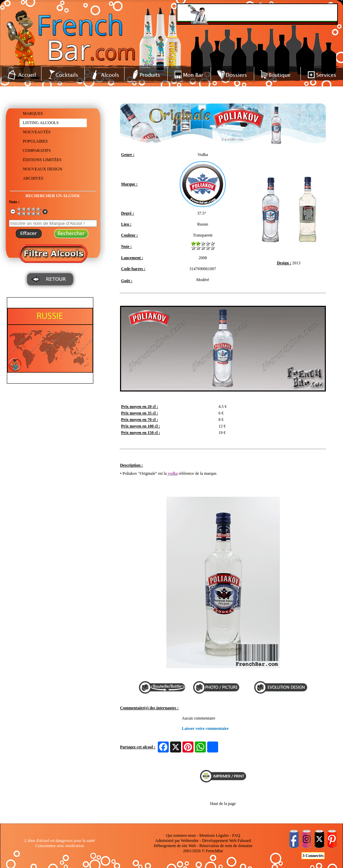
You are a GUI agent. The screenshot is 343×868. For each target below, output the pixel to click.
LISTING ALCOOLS (41, 123)
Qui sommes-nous (181, 835)
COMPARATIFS (37, 150)
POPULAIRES (36, 141)
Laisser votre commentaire (205, 728)
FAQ (236, 835)
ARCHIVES (33, 178)
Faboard (244, 841)
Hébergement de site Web (175, 846)
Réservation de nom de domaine (226, 846)
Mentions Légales (214, 835)
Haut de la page (223, 804)
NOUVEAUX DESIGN (43, 169)
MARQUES (33, 113)
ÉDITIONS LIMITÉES (42, 160)
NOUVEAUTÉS (37, 132)
